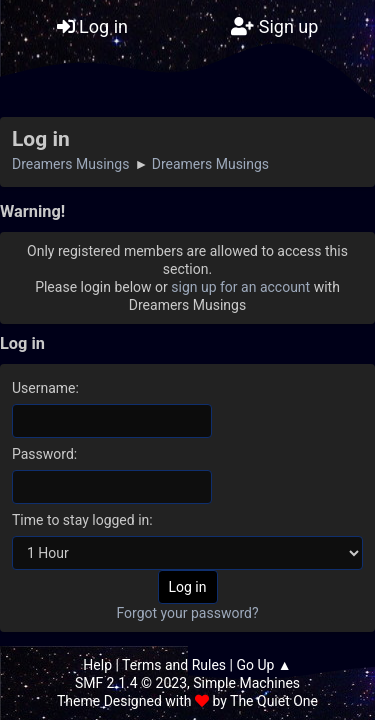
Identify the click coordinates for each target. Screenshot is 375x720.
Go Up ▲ (263, 665)
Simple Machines (246, 683)
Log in (92, 26)
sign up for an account (240, 287)
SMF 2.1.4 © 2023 (131, 683)
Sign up (274, 26)
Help (97, 665)
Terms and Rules (174, 665)
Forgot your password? (187, 613)
